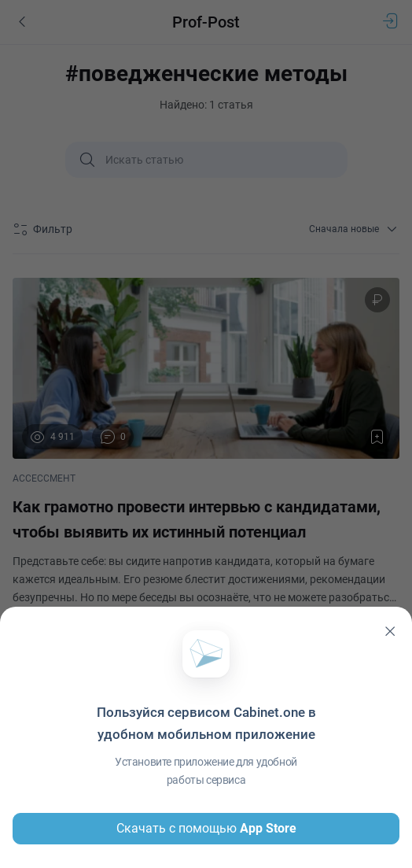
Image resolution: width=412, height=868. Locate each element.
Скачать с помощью (206, 829)
